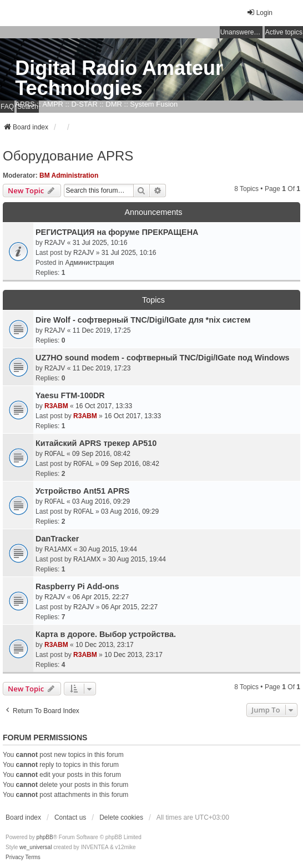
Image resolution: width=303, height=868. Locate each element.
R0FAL (55, 454)
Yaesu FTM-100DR (70, 395)
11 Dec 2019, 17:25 (102, 330)
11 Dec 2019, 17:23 (102, 368)
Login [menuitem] (259, 12)
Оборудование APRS (68, 156)
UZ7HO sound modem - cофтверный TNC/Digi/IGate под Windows (163, 358)
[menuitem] (15, 857)
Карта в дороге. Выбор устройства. (106, 634)
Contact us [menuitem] (70, 817)
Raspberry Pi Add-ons (77, 586)
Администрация (89, 263)
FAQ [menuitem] (7, 107)
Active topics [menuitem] (284, 32)
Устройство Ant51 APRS (82, 491)
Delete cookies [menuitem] (121, 817)
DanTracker (57, 539)
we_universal (36, 847)
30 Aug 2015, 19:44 (108, 549)
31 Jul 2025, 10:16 (100, 243)
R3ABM (56, 406)
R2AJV (55, 243)
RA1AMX (58, 549)
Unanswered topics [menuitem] (241, 32)
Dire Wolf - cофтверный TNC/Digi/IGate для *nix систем (143, 320)
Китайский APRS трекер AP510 (96, 443)
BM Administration (69, 175)
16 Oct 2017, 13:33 (104, 406)
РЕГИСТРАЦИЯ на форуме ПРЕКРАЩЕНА (117, 232)
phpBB (45, 837)
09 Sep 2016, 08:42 (101, 454)
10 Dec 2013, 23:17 (105, 645)
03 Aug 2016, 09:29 (101, 501)
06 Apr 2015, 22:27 (101, 597)
